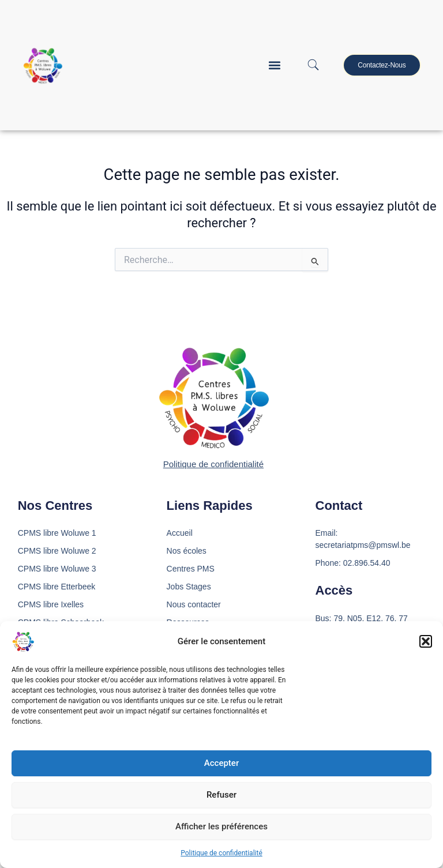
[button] (426, 641)
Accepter (221, 763)
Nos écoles (187, 551)
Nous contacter (194, 604)
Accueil (180, 533)
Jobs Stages (189, 587)
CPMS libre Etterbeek (57, 587)
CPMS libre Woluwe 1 (57, 533)
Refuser (221, 795)
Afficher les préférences (221, 826)
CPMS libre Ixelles (51, 604)
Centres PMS (191, 569)
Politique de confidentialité (221, 853)
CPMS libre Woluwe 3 (57, 569)
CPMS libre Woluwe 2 (57, 551)
